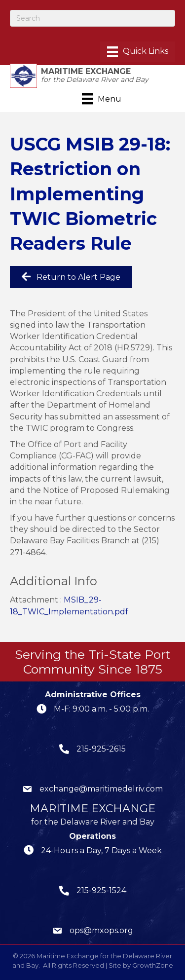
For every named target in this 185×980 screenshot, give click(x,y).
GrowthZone (153, 965)
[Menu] (138, 52)
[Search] (92, 18)
